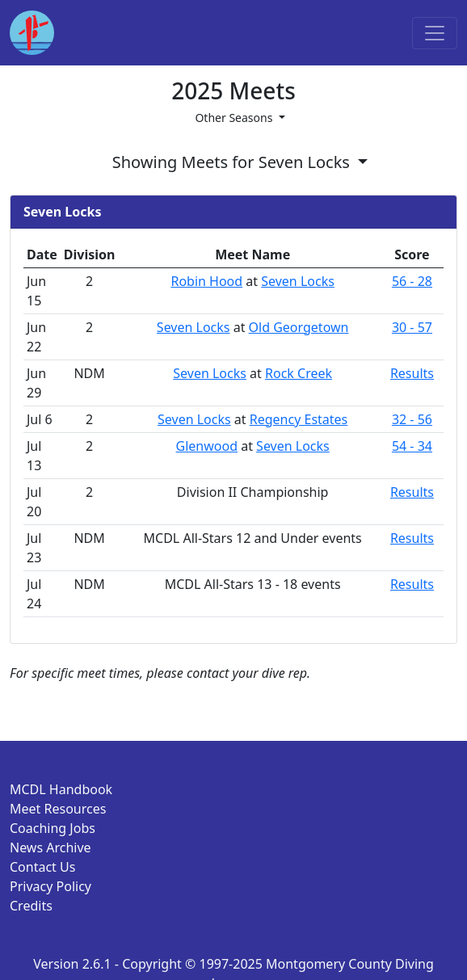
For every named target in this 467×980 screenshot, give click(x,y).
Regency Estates (299, 419)
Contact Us (42, 867)
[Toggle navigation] (435, 33)
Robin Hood (206, 281)
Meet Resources (58, 809)
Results (412, 373)
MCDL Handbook (61, 789)
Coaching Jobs (53, 828)
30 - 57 (412, 327)
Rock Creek (299, 373)
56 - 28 (412, 281)
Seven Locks (298, 281)
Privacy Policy (50, 886)
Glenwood (207, 446)
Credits (31, 906)
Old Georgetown (299, 327)
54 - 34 (412, 446)
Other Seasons (235, 118)
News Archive (50, 848)
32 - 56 (412, 419)
